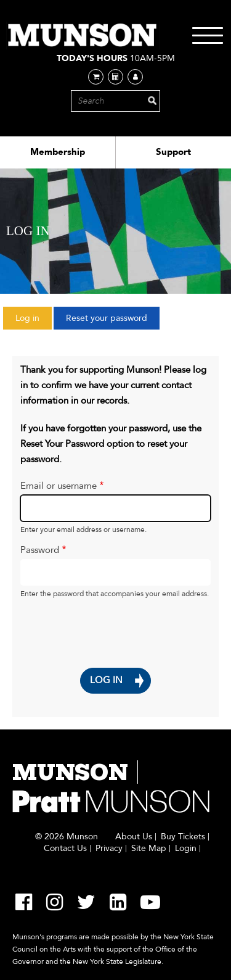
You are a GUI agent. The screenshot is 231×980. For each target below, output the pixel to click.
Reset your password (107, 318)
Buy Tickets (183, 837)
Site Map (149, 849)
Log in (34, 321)
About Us (134, 837)
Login (186, 849)
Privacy (109, 849)
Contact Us (65, 849)
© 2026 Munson (67, 837)
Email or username (59, 486)
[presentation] (92, 626)
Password (40, 550)
